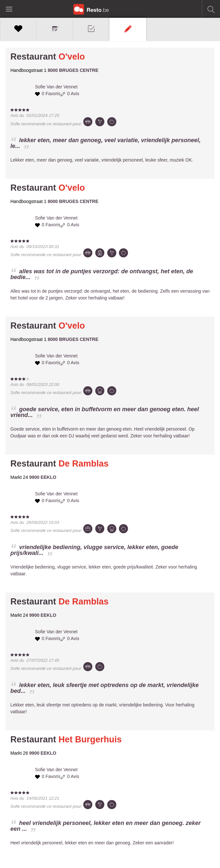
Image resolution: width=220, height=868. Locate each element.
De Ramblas (84, 464)
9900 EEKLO (43, 477)
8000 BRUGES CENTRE (73, 70)
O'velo (72, 57)
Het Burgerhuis (90, 739)
